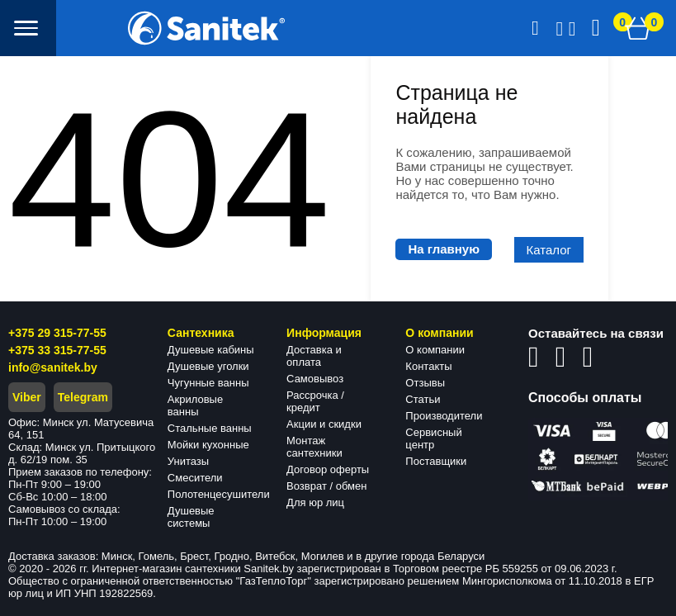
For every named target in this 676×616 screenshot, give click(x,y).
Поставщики (436, 461)
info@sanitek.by (53, 367)
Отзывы (425, 383)
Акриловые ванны (195, 405)
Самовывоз (315, 379)
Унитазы (188, 461)
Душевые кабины (211, 350)
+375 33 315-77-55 (57, 350)
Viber (27, 397)
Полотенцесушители (219, 494)
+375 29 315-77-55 (57, 333)
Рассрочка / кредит (315, 401)
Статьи (423, 399)
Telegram (83, 397)
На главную (444, 249)
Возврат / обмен (326, 486)
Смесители (195, 478)
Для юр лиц (315, 502)
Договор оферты (328, 469)
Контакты (428, 366)
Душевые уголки (208, 366)
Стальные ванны (210, 428)
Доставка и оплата (314, 356)
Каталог (549, 250)
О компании (435, 350)
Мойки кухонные (208, 445)
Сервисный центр (433, 438)
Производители (444, 416)
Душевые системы (191, 517)
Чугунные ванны (208, 383)
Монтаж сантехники (314, 447)
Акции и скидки (324, 424)
